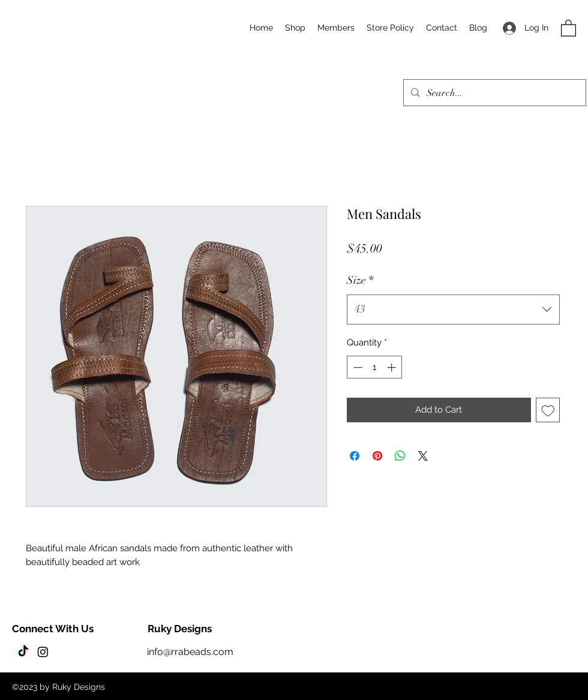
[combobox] (453, 310)
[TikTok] (23, 652)
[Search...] (493, 93)
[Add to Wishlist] (548, 410)
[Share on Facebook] (355, 456)
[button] (568, 28)
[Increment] (393, 367)
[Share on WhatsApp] (400, 456)
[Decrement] (357, 367)
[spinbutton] (375, 367)
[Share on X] (423, 456)
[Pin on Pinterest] (377, 456)
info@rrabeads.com (190, 652)
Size (360, 280)
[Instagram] (43, 652)
